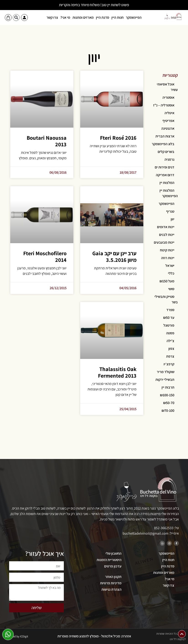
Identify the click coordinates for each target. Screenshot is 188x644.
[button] (16, 18)
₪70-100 (168, 411)
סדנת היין (103, 17)
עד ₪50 (169, 318)
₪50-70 (169, 403)
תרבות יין (168, 387)
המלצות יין (167, 183)
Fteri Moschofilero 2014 (45, 256)
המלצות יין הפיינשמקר (169, 193)
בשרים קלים (166, 152)
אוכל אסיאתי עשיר (167, 87)
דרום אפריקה (165, 175)
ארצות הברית (165, 136)
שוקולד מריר (166, 372)
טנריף (170, 211)
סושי (171, 289)
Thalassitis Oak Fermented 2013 (117, 372)
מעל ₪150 (167, 281)
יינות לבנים (167, 235)
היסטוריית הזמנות (109, 560)
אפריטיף (168, 121)
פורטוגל (169, 325)
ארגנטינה (168, 128)
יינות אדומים (166, 227)
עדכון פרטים (113, 566)
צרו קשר (52, 17)
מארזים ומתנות (83, 17)
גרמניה (169, 159)
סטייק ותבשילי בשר (166, 299)
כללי (171, 273)
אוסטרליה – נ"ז (164, 105)
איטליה (169, 113)
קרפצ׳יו (169, 364)
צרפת (170, 356)
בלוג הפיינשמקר (163, 144)
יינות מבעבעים (164, 242)
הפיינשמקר (134, 17)
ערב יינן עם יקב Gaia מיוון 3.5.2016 (114, 256)
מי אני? (65, 17)
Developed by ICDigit (15, 636)
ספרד (170, 310)
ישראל (170, 266)
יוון (173, 219)
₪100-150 (167, 395)
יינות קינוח (167, 250)
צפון (171, 349)
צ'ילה (170, 341)
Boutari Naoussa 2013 (47, 141)
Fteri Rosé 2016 (118, 138)
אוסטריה (168, 97)
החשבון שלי (113, 553)
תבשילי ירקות (165, 380)
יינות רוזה (168, 258)
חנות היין (117, 17)
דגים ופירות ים (165, 167)
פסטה (170, 333)
